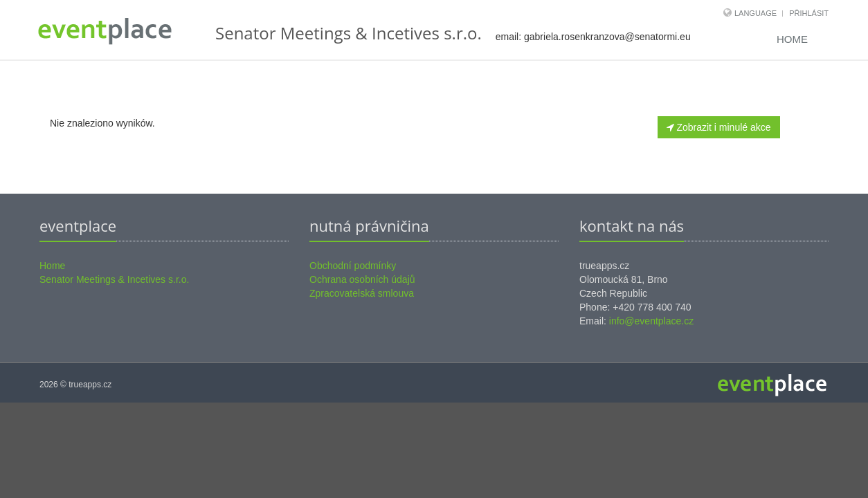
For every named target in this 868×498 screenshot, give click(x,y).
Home (792, 39)
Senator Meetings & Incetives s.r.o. (114, 279)
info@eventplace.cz (651, 321)
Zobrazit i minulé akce (719, 127)
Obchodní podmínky (353, 266)
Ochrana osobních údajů (362, 279)
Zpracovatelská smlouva (362, 293)
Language (757, 13)
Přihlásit (809, 13)
